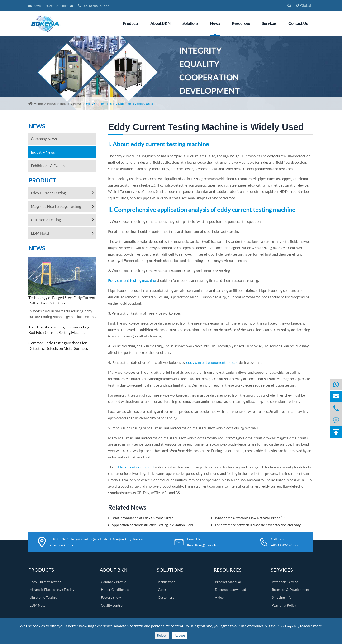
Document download (230, 590)
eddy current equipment (134, 467)
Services (269, 23)
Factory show (111, 597)
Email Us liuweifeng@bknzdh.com (205, 542)
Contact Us (298, 23)
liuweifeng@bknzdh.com (49, 6)
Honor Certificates (115, 590)
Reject (162, 635)
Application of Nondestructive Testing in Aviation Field (152, 525)
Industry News (71, 104)
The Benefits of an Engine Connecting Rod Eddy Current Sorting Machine (59, 330)
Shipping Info (282, 597)
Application (167, 582)
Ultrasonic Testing (46, 220)
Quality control (112, 605)
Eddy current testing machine (132, 280)
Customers (166, 597)
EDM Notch (41, 233)
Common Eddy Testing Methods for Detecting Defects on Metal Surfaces (58, 345)
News (215, 23)
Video (219, 597)
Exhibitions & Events (48, 166)
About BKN (160, 23)
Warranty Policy (284, 605)
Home (38, 104)
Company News (44, 138)
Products (131, 23)
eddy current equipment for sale (212, 362)
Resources (241, 23)
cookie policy (290, 626)
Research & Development (291, 590)
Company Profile (114, 582)
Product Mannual (228, 582)
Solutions (190, 23)
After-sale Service (285, 582)
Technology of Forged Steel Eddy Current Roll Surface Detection (62, 300)
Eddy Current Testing (48, 193)
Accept (180, 635)
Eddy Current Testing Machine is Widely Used (120, 104)
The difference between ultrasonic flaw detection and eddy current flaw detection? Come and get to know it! (259, 525)
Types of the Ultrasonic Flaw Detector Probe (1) (249, 518)
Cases (162, 590)
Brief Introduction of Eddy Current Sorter (142, 518)
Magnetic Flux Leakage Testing (56, 206)
